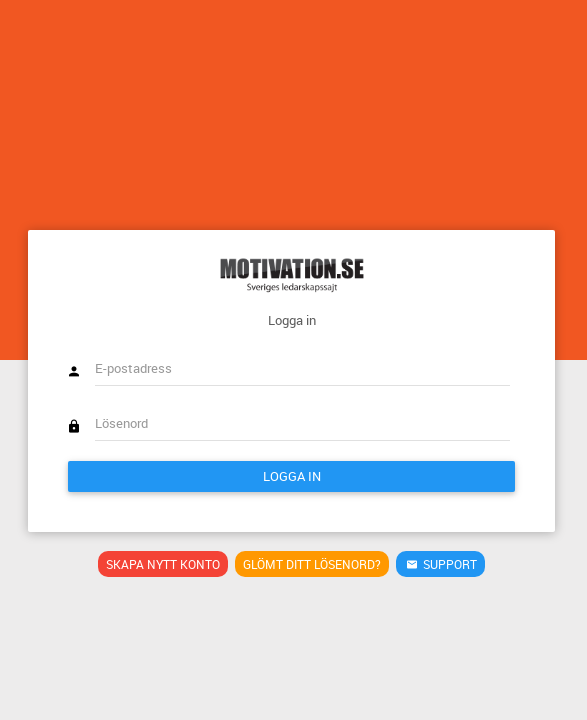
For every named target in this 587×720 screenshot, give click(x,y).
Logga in (292, 476)
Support (440, 564)
